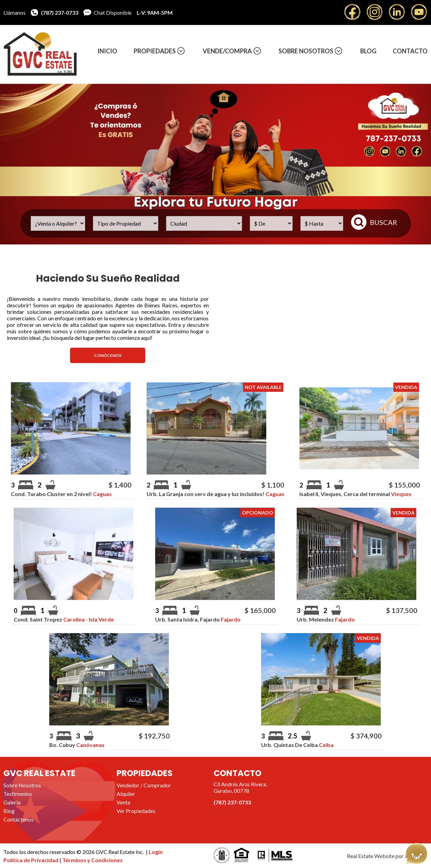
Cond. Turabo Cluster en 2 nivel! (61, 494)
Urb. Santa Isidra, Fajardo (198, 619)
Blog (368, 51)
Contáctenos (18, 819)
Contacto (410, 51)
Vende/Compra (227, 51)
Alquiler (126, 794)
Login (156, 852)
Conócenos (108, 355)
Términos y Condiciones (92, 860)
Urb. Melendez (326, 619)
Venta (123, 802)
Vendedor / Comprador (144, 785)
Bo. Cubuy (77, 745)
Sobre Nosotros (306, 51)
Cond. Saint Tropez (64, 619)
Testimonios (18, 794)
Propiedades (155, 51)
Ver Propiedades (136, 811)
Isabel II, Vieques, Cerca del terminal (355, 494)
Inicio (107, 51)
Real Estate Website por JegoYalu (386, 856)
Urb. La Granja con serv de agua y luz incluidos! (215, 494)
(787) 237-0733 (60, 12)
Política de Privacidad (31, 860)
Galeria (12, 802)
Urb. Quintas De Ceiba (297, 745)
